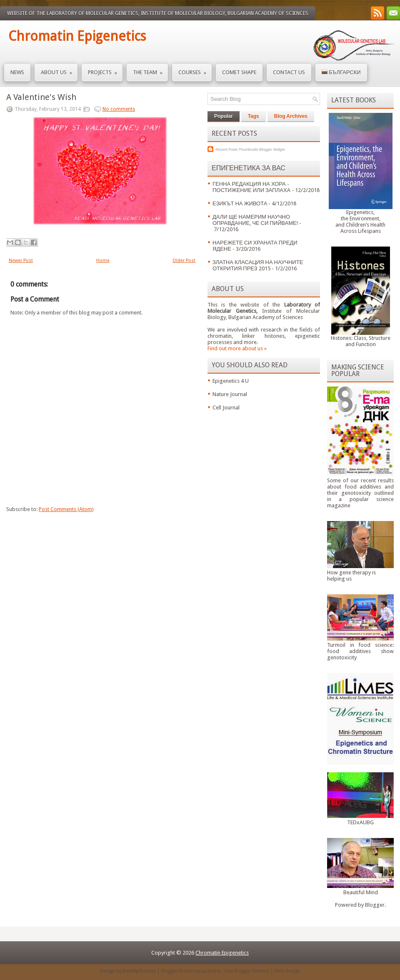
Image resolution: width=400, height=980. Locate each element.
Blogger (375, 905)
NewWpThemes (139, 971)
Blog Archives (291, 116)
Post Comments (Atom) (66, 509)
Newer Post (21, 261)
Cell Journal (226, 408)
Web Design (287, 971)
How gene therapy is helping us (351, 576)
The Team (150, 70)
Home (103, 261)
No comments (119, 109)
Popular (224, 116)
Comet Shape (239, 72)
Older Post (184, 261)
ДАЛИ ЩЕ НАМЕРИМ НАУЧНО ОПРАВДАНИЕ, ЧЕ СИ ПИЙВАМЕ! (255, 220)
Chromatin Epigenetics (77, 36)
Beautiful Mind (361, 892)
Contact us (289, 72)
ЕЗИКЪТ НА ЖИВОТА (240, 203)
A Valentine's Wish (41, 97)
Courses (195, 70)
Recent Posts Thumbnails (237, 150)
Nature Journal (230, 394)
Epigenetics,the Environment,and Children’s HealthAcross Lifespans (360, 222)
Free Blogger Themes (247, 971)
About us (59, 70)
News (17, 72)
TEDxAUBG (360, 822)
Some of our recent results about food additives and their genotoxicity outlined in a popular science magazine (360, 493)
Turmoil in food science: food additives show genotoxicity (360, 651)
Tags (254, 116)
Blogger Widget (272, 150)
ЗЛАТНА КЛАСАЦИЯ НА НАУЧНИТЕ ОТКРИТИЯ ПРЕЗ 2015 (258, 265)
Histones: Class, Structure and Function (361, 341)
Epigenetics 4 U (231, 381)
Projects (105, 70)
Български (341, 72)
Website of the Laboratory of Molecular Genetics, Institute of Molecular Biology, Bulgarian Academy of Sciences (158, 13)
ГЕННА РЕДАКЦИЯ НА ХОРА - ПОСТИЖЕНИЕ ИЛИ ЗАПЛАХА (251, 187)
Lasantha (211, 971)
